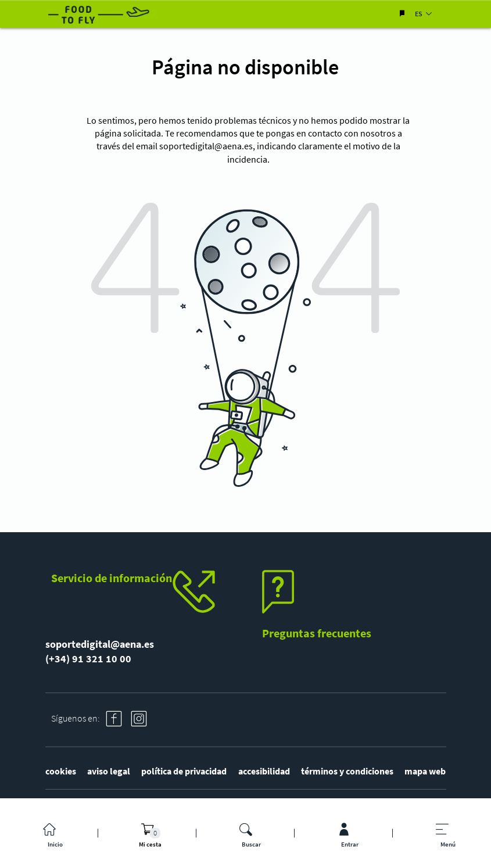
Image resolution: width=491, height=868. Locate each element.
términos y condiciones (347, 771)
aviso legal (109, 771)
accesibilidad (264, 771)
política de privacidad (184, 771)
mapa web (425, 771)
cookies (61, 771)
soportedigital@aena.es (206, 146)
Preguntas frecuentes (317, 633)
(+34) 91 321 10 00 (88, 659)
